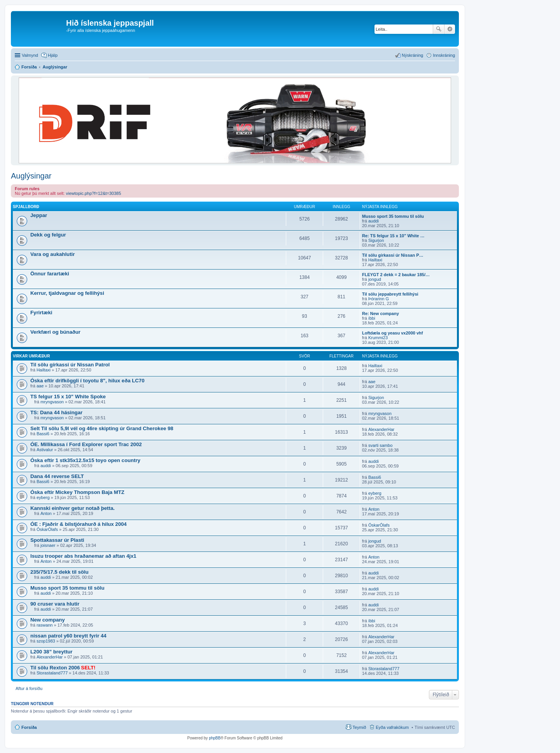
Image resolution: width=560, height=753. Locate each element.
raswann (45, 625)
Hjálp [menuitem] (53, 55)
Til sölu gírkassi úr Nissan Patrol (70, 365)
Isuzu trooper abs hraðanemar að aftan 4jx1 (83, 556)
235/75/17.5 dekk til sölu (59, 572)
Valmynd (30, 55)
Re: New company (381, 313)
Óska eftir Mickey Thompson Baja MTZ (77, 492)
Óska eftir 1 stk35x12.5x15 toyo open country (85, 460)
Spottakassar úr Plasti (57, 540)
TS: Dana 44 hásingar (56, 412)
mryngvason (52, 402)
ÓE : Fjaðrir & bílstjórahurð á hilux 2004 (79, 524)
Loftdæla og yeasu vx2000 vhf (393, 333)
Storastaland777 (52, 673)
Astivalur (45, 450)
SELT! (88, 668)
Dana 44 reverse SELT (57, 476)
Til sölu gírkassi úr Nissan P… (393, 255)
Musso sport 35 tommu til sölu (393, 216)
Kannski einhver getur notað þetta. (73, 508)
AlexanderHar (381, 429)
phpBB (215, 738)
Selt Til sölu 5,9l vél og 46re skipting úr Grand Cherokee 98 (102, 428)
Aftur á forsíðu (29, 688)
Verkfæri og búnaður (55, 332)
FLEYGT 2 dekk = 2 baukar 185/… (396, 275)
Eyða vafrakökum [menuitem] (392, 727)
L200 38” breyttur (51, 652)
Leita (439, 29)
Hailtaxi (375, 260)
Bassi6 (43, 434)
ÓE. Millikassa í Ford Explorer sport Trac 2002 (86, 444)
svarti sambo (380, 445)
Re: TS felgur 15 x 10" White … (393, 236)
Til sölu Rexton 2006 (55, 668)
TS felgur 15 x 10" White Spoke (68, 397)
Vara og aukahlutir (52, 254)
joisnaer (48, 545)
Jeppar (39, 215)
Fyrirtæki (41, 313)
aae (40, 386)
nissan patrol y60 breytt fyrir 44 (68, 636)
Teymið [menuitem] (359, 727)
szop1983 (46, 641)
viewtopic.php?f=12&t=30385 (93, 193)
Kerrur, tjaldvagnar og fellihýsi (67, 293)
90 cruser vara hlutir (55, 604)
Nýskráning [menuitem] (412, 55)
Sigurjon (376, 240)
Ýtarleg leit (450, 29)
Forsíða (29, 727)
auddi (374, 221)
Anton (46, 513)
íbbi (372, 318)
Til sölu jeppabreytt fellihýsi (390, 294)
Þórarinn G (379, 299)
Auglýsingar (31, 176)
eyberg (43, 497)
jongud (375, 279)
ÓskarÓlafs (47, 529)
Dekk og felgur (48, 235)
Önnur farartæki (50, 274)
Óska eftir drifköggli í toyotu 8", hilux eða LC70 (87, 381)
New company (48, 620)
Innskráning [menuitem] (444, 55)
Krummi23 (378, 338)
